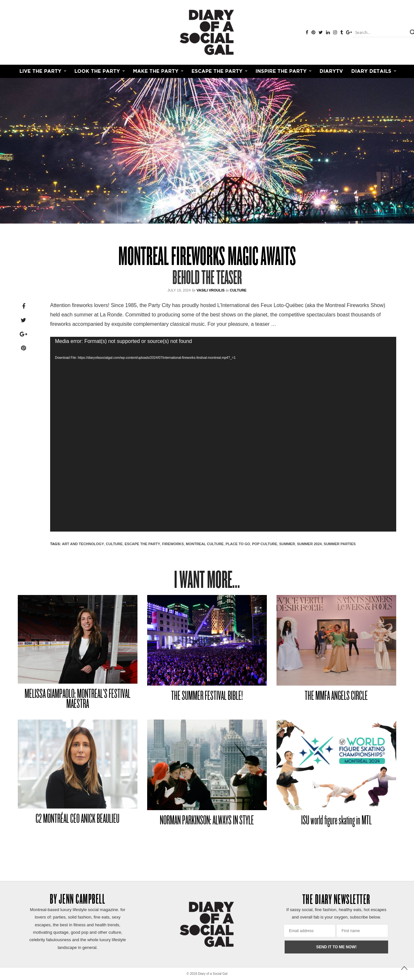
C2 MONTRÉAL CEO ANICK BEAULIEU (77, 819)
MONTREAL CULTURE (205, 544)
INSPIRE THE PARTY (281, 71)
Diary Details (371, 71)
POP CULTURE (265, 544)
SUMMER (287, 544)
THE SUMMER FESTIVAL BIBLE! (207, 696)
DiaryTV (331, 71)
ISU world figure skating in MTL (336, 821)
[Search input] (380, 32)
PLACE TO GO (238, 544)
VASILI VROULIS (211, 290)
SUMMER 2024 (309, 544)
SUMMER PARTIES (340, 544)
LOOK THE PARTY (97, 71)
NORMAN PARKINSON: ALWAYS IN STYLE (207, 821)
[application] (223, 434)
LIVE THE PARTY (40, 71)
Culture (238, 290)
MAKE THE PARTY (156, 71)
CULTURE (114, 544)
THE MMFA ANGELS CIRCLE (336, 696)
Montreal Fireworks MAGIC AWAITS (207, 258)
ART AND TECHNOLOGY (83, 544)
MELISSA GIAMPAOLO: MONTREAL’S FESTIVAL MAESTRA (77, 700)
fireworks (173, 544)
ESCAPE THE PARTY (217, 71)
